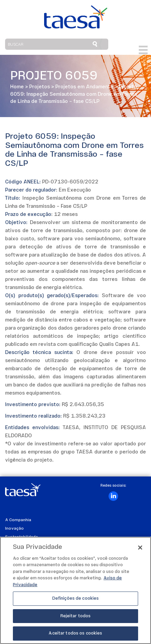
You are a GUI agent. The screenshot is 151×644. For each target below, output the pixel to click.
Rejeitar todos (76, 617)
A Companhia (18, 520)
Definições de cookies (76, 600)
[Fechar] (140, 549)
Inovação (14, 529)
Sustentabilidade (22, 537)
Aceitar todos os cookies (75, 635)
